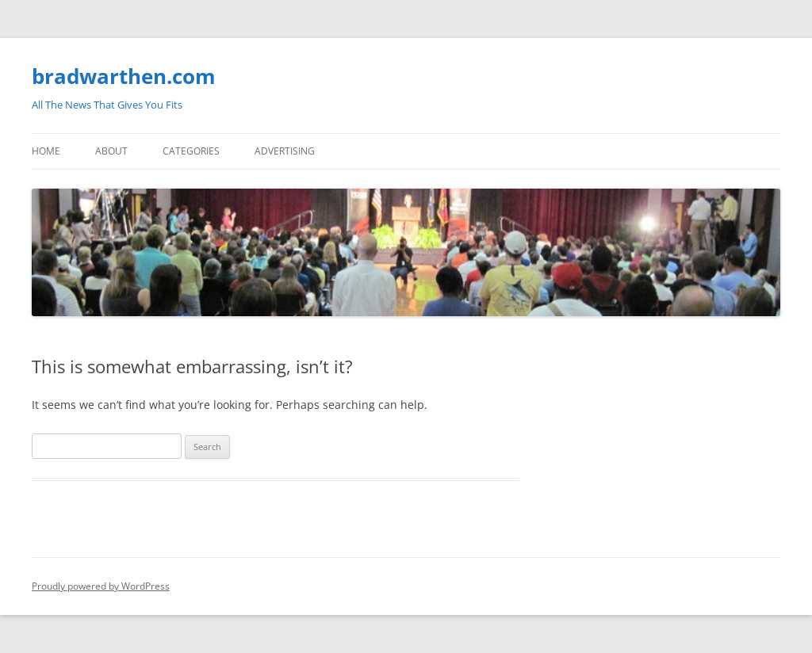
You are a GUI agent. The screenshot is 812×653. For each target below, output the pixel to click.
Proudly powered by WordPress (101, 586)
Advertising (285, 151)
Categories (191, 151)
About (111, 151)
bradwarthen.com (124, 76)
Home (46, 151)
